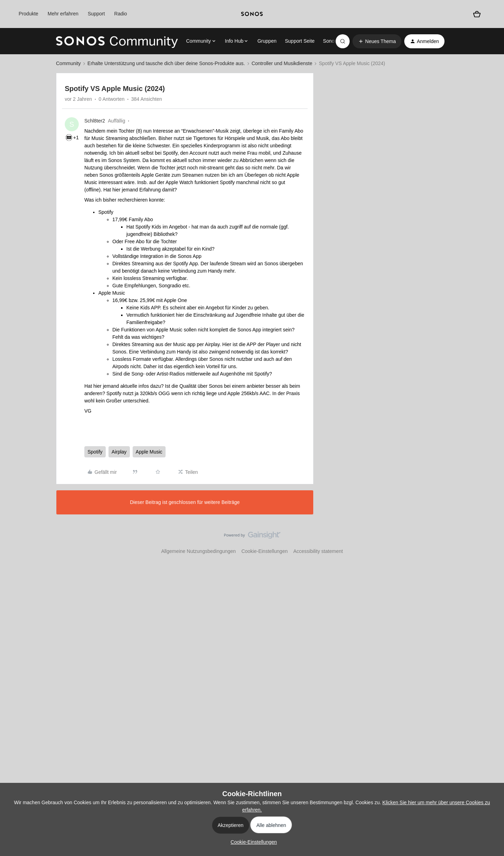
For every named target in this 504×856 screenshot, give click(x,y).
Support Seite (300, 41)
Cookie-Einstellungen (265, 551)
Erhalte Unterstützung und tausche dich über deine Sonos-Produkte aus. (166, 63)
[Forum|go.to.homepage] (117, 41)
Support (96, 14)
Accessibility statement (318, 551)
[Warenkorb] (477, 14)
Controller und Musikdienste (282, 63)
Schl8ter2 (95, 121)
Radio (121, 14)
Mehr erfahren (63, 14)
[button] (377, 41)
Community (68, 63)
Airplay (119, 452)
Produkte (28, 14)
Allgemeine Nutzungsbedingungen (198, 551)
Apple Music (149, 452)
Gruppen (267, 41)
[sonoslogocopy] (252, 14)
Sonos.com (335, 41)
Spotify (95, 452)
